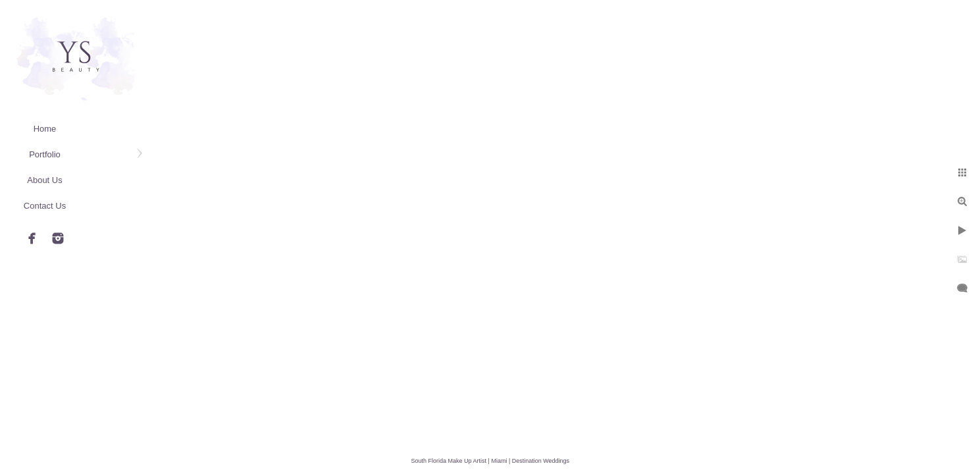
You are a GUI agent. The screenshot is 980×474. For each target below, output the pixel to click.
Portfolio (45, 154)
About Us (44, 180)
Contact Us (45, 206)
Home (45, 129)
